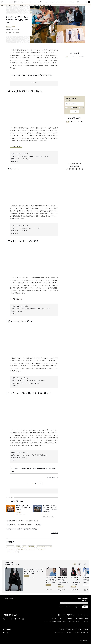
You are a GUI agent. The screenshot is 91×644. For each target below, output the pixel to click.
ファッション (74, 122)
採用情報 (54, 622)
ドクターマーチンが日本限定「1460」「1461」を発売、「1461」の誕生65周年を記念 (63, 581)
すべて (67, 57)
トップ (3, 5)
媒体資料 (59, 622)
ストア (26, 2)
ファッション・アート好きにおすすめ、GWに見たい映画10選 (38, 5)
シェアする (16, 33)
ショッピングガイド (59, 632)
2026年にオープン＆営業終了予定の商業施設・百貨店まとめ (23, 529)
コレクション (59, 2)
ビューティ (20, 2)
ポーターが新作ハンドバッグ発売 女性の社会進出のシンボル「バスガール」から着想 (34, 571)
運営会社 (64, 622)
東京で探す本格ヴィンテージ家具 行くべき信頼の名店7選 (23, 521)
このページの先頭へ (8, 599)
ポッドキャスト (72, 2)
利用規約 (69, 622)
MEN (68, 108)
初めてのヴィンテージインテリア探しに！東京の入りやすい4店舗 (24, 525)
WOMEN (75, 108)
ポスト (65, 2)
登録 (75, 111)
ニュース (11, 2)
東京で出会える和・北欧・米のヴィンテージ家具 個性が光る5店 (23, 508)
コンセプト (85, 629)
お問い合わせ (86, 622)
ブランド (62, 629)
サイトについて (48, 622)
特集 (15, 2)
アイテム (68, 629)
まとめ (21, 5)
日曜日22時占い (71, 615)
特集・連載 (9, 5)
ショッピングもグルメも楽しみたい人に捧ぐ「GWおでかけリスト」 (34, 75)
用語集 (78, 2)
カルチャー (15, 5)
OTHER (82, 108)
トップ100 (46, 2)
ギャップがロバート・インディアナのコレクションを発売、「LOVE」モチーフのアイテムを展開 (76, 581)
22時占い (40, 2)
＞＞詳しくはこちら (16, 147)
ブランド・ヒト (33, 2)
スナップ (52, 2)
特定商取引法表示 (85, 632)
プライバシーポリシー (77, 622)
